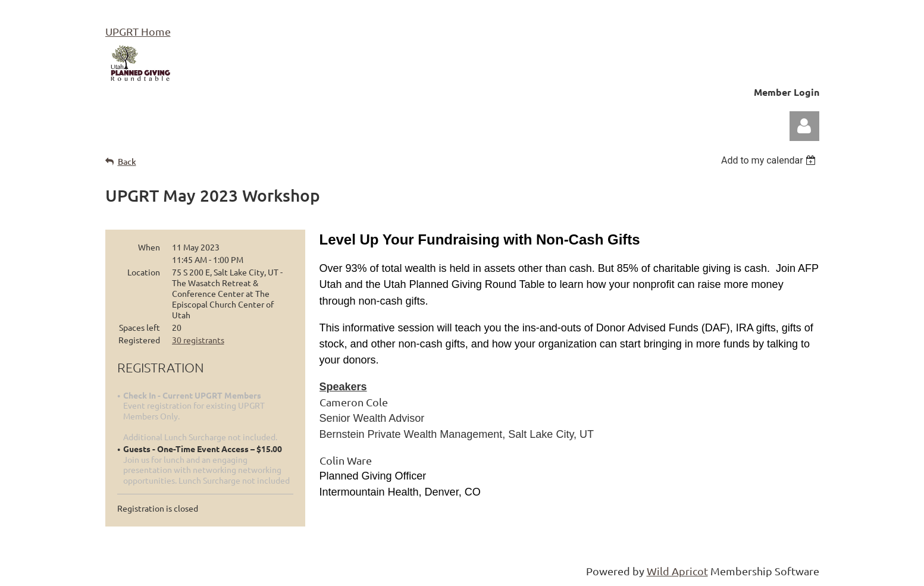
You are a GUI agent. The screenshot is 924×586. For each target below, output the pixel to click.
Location (144, 272)
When (149, 247)
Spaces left (140, 327)
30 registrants (198, 340)
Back (127, 162)
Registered (139, 340)
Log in (804, 126)
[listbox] (770, 160)
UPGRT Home (138, 31)
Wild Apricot (677, 571)
